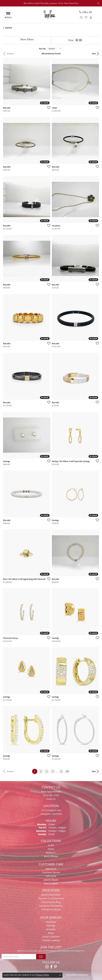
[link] (85, 12)
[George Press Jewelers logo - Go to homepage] (49, 15)
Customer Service (51, 872)
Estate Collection (51, 937)
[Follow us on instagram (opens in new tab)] (47, 967)
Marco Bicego (51, 856)
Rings (51, 933)
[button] (82, 18)
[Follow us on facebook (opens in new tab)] (51, 967)
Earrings (51, 926)
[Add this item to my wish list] (48, 108)
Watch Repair (51, 883)
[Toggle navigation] (8, 15)
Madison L (51, 853)
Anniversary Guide (51, 909)
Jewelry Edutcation (51, 895)
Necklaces (51, 922)
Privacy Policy (42, 975)
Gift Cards (51, 876)
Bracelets (51, 929)
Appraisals (51, 869)
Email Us (51, 799)
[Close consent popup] (60, 975)
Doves (51, 849)
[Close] (98, 3)
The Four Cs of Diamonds (51, 898)
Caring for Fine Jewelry (51, 906)
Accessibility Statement (77, 975)
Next (94, 54)
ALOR (51, 845)
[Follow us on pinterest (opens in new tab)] (55, 967)
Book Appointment (51, 792)
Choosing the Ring (51, 902)
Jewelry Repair (51, 880)
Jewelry (9, 28)
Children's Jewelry (51, 940)
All (67, 771)
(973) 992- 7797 (51, 795)
